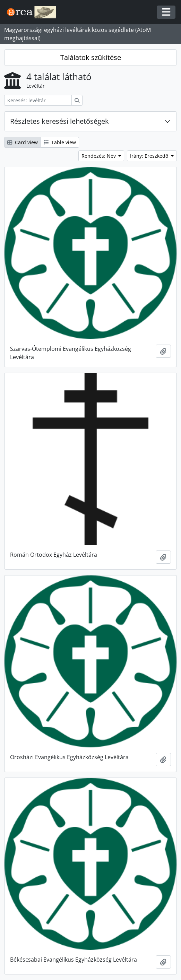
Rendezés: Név (99, 156)
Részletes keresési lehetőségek (59, 121)
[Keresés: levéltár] (38, 100)
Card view (23, 142)
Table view (60, 142)
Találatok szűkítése (91, 57)
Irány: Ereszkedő (150, 156)
